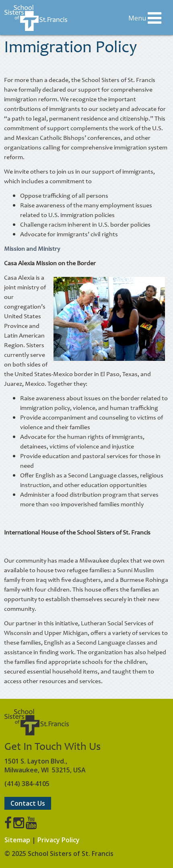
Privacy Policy (59, 840)
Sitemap (17, 840)
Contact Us (28, 803)
